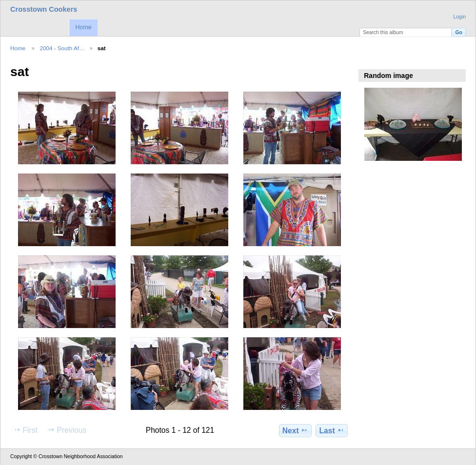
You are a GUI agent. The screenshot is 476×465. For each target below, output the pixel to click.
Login (460, 17)
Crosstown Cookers (44, 9)
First (25, 430)
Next (295, 430)
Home (83, 27)
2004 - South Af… (62, 48)
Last (332, 430)
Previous (67, 430)
